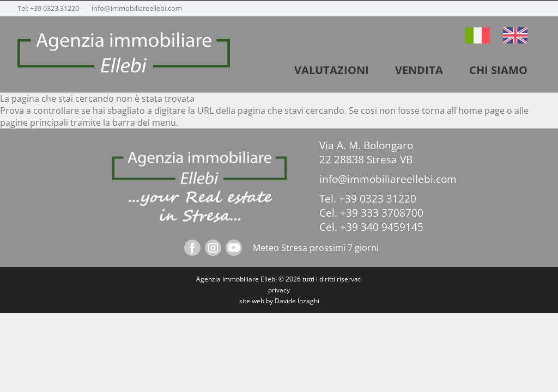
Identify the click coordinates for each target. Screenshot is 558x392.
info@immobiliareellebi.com (137, 8)
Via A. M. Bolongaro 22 (366, 152)
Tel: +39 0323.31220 (49, 8)
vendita (419, 70)
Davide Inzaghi (297, 301)
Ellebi (269, 279)
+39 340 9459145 (382, 227)
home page (481, 111)
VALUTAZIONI (332, 70)
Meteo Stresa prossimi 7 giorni (316, 248)
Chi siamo (498, 70)
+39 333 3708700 (382, 213)
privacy (279, 290)
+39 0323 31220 (378, 199)
